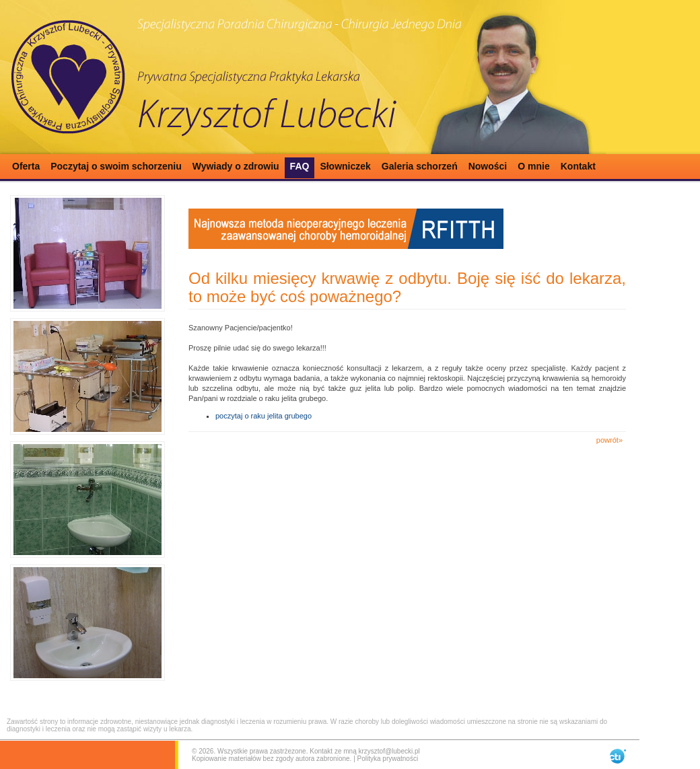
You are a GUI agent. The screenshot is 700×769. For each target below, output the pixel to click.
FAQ (300, 166)
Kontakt (578, 166)
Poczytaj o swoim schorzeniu (116, 166)
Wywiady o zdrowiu (236, 166)
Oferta (26, 166)
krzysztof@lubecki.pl (389, 751)
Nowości (488, 166)
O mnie (533, 166)
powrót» (609, 440)
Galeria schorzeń (420, 166)
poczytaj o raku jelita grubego (264, 416)
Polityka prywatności (388, 759)
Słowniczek (345, 166)
